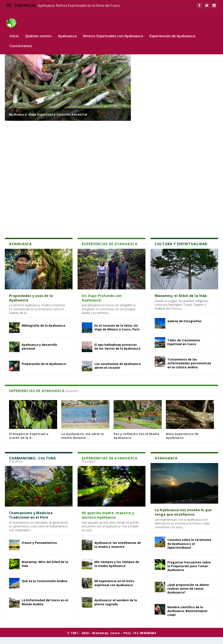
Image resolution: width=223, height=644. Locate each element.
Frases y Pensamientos (39, 550)
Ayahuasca (67, 30)
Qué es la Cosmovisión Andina (44, 588)
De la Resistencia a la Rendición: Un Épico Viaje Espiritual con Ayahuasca (177, 170)
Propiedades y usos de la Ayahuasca (31, 305)
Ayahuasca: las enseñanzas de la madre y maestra (118, 552)
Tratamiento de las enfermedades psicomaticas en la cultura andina (189, 370)
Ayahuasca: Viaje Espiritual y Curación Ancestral (48, 121)
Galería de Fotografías (184, 328)
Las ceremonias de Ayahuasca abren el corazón (118, 373)
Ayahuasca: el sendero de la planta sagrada (116, 609)
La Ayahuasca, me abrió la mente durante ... (83, 443)
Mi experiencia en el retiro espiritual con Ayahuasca (114, 590)
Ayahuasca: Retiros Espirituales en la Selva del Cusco (79, 5)
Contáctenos (21, 40)
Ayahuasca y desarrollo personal (39, 353)
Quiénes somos (38, 30)
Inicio (14, 30)
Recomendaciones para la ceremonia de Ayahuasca (176, 207)
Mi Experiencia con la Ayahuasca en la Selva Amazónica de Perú (174, 132)
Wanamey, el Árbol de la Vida (181, 303)
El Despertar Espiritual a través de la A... (29, 443)
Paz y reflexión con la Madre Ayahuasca (137, 443)
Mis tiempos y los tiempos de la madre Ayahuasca (117, 571)
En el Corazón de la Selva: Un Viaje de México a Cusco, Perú (117, 334)
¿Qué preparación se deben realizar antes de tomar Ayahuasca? (188, 595)
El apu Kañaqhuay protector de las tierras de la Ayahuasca (117, 353)
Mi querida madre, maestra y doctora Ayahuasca (108, 522)
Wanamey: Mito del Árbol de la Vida (45, 571)
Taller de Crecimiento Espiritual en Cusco (184, 349)
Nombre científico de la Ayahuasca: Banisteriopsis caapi (187, 618)
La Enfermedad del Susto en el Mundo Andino (45, 609)
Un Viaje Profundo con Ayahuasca (102, 305)
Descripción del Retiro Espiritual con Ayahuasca (172, 95)
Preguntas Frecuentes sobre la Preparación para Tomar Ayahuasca (189, 573)
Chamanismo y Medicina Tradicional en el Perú (31, 522)
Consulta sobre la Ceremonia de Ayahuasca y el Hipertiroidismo (189, 550)
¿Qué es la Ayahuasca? (160, 60)
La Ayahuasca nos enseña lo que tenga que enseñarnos (183, 519)
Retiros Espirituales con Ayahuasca (113, 30)
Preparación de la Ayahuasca (44, 371)
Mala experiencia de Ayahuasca (182, 443)
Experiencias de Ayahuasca (172, 30)
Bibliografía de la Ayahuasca (43, 332)
